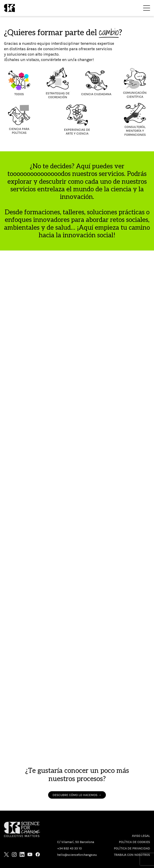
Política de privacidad (132, 848)
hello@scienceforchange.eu (77, 855)
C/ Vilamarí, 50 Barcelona (76, 842)
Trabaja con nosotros (132, 855)
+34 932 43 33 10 (69, 848)
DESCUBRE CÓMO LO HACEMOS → (77, 795)
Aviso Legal (141, 836)
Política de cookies (134, 842)
